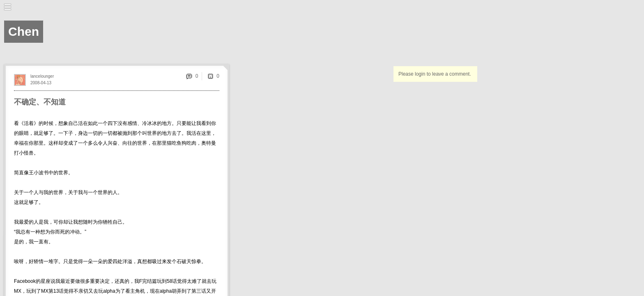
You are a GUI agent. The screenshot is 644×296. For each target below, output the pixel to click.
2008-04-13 (41, 83)
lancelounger (42, 76)
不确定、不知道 (40, 102)
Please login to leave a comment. (435, 74)
